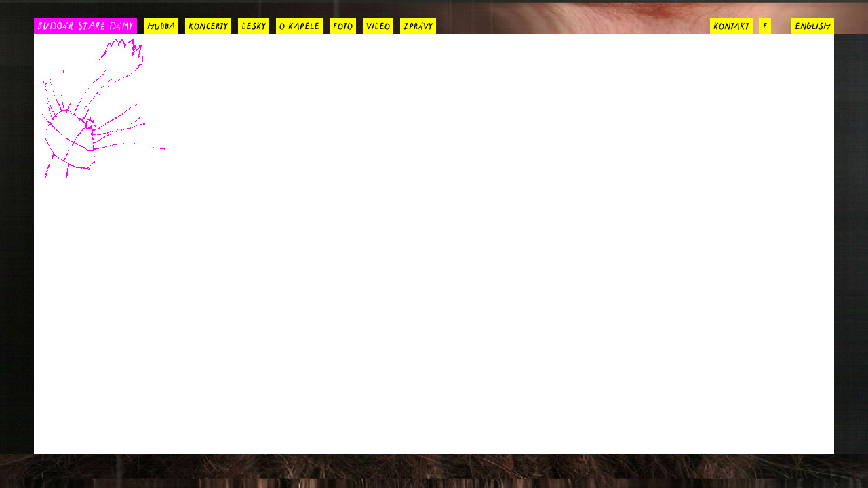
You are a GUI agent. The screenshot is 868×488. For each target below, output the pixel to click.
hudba (161, 24)
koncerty (208, 24)
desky (254, 24)
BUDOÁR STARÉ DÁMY (85, 25)
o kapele (299, 24)
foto (343, 24)
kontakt (731, 24)
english (813, 24)
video (378, 24)
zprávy (418, 24)
